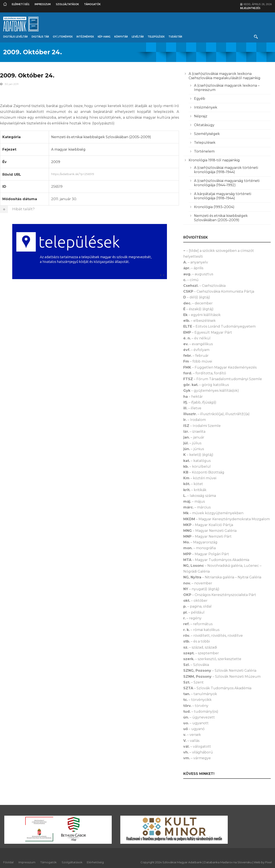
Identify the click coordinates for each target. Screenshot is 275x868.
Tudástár (175, 37)
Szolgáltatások (67, 4)
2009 (56, 162)
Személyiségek (207, 134)
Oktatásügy (204, 125)
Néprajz (201, 116)
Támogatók (92, 4)
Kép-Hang (104, 37)
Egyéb (200, 99)
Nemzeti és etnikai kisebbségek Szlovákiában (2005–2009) (101, 137)
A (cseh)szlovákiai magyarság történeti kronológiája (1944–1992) (227, 183)
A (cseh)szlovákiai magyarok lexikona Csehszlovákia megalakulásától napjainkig (225, 76)
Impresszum (43, 4)
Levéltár (138, 37)
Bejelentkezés (250, 8)
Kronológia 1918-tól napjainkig (214, 160)
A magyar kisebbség (68, 149)
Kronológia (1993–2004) (214, 207)
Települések (156, 37)
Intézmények (85, 37)
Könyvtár (121, 37)
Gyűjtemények (63, 37)
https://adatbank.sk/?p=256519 (114, 174)
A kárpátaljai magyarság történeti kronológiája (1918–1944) (223, 196)
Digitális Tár (40, 37)
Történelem (204, 151)
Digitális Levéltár (15, 37)
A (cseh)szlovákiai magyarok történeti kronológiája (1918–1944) (226, 170)
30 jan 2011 (12, 84)
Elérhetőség (21, 4)
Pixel (268, 862)
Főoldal (8, 862)
